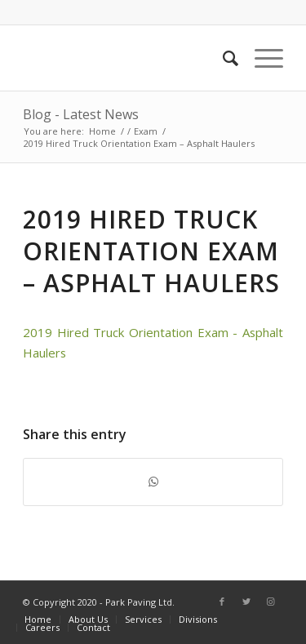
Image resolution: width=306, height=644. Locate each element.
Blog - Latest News (81, 114)
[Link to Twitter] (246, 602)
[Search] (222, 58)
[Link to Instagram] (271, 602)
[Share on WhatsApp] (153, 482)
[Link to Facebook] (222, 602)
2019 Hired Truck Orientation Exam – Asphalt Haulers (151, 251)
